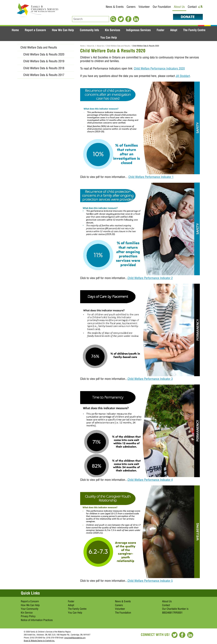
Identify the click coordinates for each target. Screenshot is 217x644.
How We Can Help (63, 30)
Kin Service (27, 613)
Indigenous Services (138, 30)
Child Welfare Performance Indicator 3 (150, 379)
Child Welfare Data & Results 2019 (44, 61)
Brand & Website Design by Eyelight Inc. (39, 641)
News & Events (115, 7)
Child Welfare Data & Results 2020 (44, 54)
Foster (160, 30)
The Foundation (123, 613)
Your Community (30, 609)
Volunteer (144, 7)
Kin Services (113, 30)
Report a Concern (35, 30)
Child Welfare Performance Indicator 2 (150, 278)
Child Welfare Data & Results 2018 (44, 68)
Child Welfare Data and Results (118, 46)
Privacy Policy (28, 616)
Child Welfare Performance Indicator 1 (151, 177)
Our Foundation (162, 7)
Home (15, 30)
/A (201, 7)
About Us (179, 7)
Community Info (89, 30)
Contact (192, 7)
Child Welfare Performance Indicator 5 (150, 581)
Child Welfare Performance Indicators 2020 (159, 68)
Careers (131, 7)
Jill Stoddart (183, 76)
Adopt (174, 30)
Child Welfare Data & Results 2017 (44, 75)
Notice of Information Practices (37, 620)
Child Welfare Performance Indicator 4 (150, 480)
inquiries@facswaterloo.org (75, 638)
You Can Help (109, 37)
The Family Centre (194, 30)
